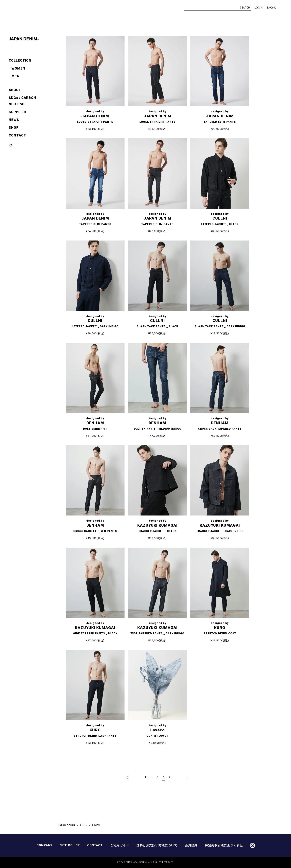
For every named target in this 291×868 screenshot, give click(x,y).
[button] (128, 778)
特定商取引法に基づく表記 (224, 845)
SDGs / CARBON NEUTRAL (22, 101)
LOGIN (259, 8)
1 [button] (145, 777)
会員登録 (192, 845)
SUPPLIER (17, 112)
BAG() (271, 8)
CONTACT (17, 135)
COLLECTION (20, 60)
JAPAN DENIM (67, 825)
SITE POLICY (70, 845)
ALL (82, 825)
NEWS (14, 120)
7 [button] (169, 777)
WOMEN (18, 68)
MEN (15, 76)
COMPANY (44, 845)
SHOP (14, 127)
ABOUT (15, 90)
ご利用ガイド (120, 845)
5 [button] (158, 777)
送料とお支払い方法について (157, 845)
